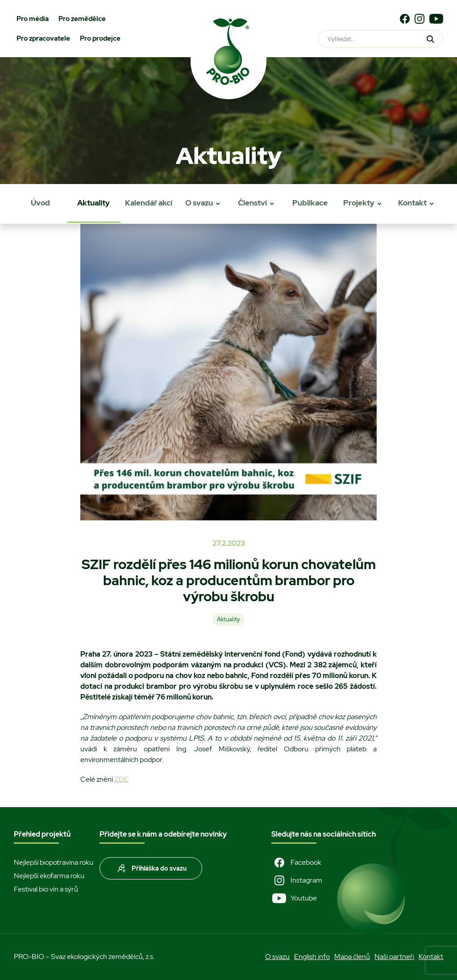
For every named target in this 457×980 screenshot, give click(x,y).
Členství (252, 203)
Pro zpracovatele (43, 38)
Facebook (296, 863)
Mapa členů (352, 957)
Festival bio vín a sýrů (46, 889)
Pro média (33, 19)
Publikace (310, 203)
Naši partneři (394, 957)
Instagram (297, 880)
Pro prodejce (100, 38)
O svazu (199, 203)
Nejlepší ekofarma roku (49, 876)
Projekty (359, 203)
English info (312, 957)
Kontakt (412, 203)
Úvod (40, 203)
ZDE (121, 779)
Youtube (294, 898)
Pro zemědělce (82, 19)
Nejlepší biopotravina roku (54, 862)
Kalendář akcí (149, 203)
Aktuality (93, 203)
